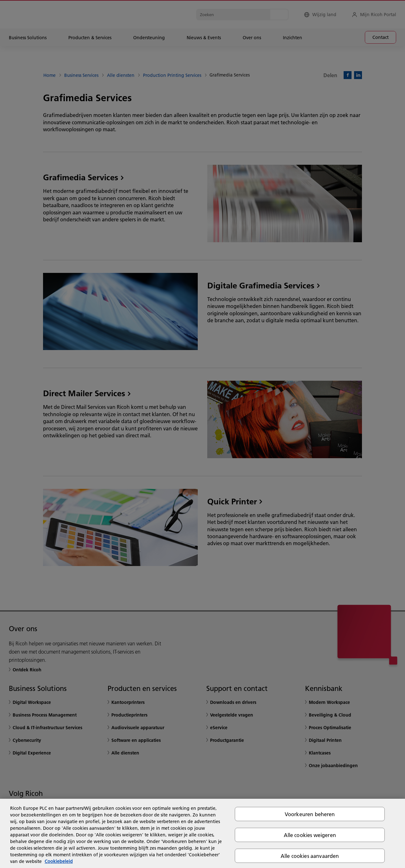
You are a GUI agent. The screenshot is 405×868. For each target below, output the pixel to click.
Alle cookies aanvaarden (310, 856)
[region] (202, 833)
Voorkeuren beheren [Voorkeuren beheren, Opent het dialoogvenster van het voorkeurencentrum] (310, 814)
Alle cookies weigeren (310, 835)
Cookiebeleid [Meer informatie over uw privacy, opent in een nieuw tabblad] (59, 861)
